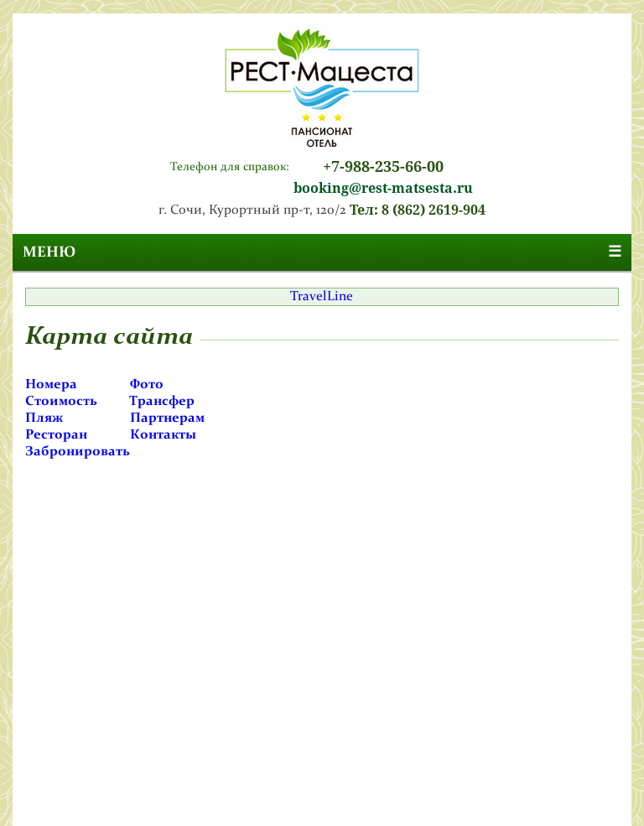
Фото (147, 385)
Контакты (163, 435)
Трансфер (162, 402)
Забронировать (78, 452)
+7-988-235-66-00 (383, 166)
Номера (51, 385)
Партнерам (167, 418)
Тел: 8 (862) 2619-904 (418, 210)
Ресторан (56, 435)
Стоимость (61, 402)
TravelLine (322, 297)
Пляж (44, 418)
